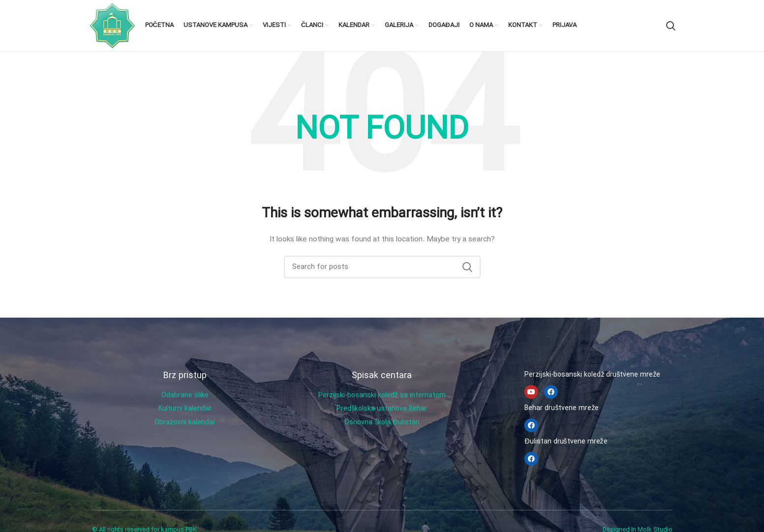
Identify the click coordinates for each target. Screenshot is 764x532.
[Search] (671, 26)
